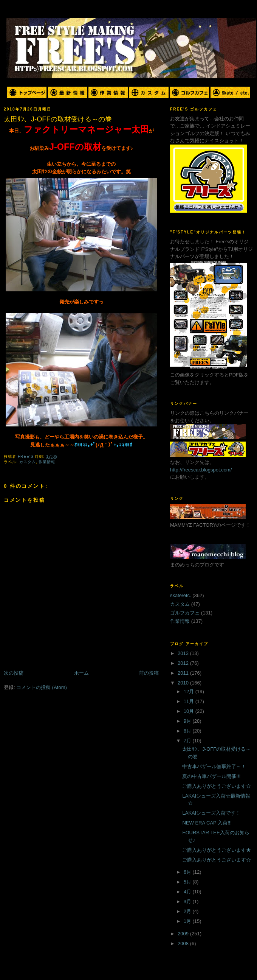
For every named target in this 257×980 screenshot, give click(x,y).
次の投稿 (14, 673)
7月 (188, 741)
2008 (184, 943)
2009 (184, 934)
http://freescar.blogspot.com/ (201, 470)
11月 (190, 701)
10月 (190, 711)
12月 (190, 691)
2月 (188, 911)
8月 (188, 731)
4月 (188, 892)
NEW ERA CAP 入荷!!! (207, 823)
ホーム (81, 673)
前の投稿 (149, 673)
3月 (188, 901)
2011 (184, 673)
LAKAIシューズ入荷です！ (211, 813)
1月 (188, 921)
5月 (188, 882)
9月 (188, 721)
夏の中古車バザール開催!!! (211, 776)
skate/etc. (181, 595)
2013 (184, 653)
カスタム (28, 462)
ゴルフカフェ (185, 613)
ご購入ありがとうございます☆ (217, 786)
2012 (184, 663)
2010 (184, 683)
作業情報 (47, 462)
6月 (188, 872)
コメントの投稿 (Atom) (42, 687)
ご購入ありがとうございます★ (217, 850)
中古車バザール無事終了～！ (214, 766)
